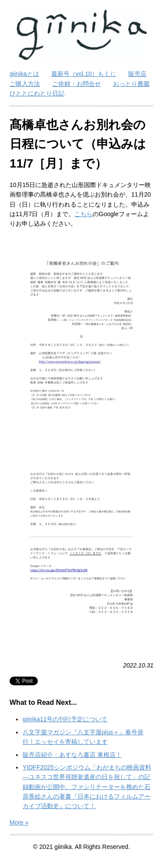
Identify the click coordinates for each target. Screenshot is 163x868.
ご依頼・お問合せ (77, 84)
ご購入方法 (25, 84)
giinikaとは (24, 74)
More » (19, 822)
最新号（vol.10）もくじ (84, 74)
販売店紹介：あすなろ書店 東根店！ (72, 755)
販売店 (137, 74)
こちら (83, 214)
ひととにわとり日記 (37, 93)
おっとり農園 (131, 84)
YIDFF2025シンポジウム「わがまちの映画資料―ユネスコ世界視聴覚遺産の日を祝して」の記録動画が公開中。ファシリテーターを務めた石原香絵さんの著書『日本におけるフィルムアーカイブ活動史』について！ (87, 787)
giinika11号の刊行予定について (65, 719)
